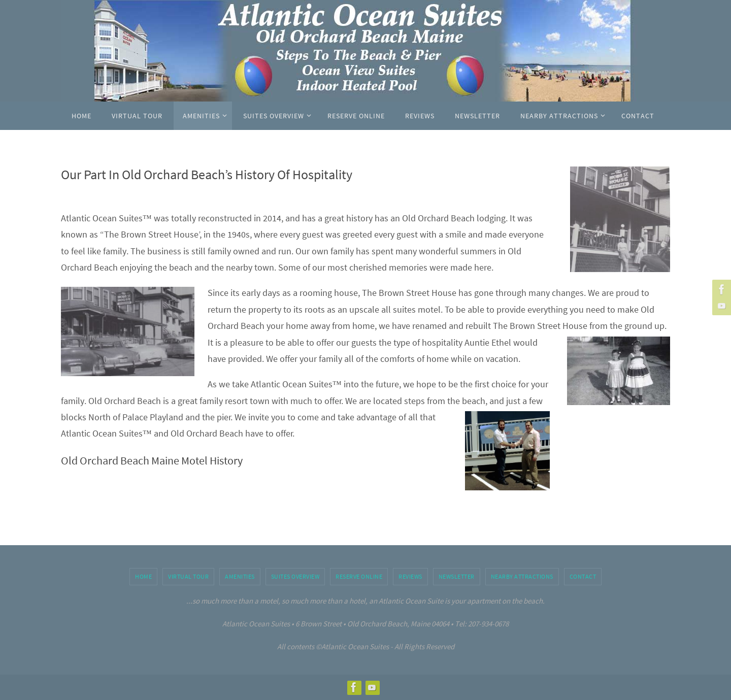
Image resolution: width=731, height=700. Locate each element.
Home (143, 576)
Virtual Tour (188, 576)
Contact (583, 576)
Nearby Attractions (522, 576)
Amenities (240, 576)
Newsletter (457, 576)
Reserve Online (359, 576)
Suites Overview (295, 576)
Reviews (410, 576)
